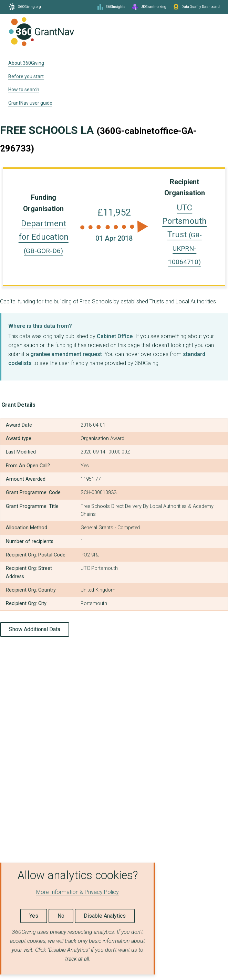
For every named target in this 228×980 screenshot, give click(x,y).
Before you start (26, 76)
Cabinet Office (115, 336)
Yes (34, 916)
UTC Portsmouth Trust (184, 234)
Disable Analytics (105, 916)
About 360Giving (26, 63)
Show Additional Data (35, 629)
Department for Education (44, 237)
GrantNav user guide (30, 103)
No (61, 916)
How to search (24, 90)
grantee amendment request (66, 354)
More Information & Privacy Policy (77, 892)
